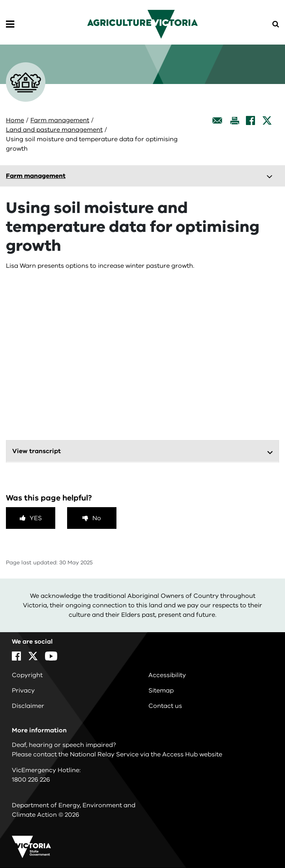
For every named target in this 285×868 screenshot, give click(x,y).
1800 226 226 (31, 780)
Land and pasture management (54, 130)
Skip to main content (0, 0)
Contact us (165, 706)
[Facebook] (250, 120)
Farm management (60, 120)
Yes (36, 518)
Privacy (23, 691)
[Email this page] (217, 120)
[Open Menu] (10, 24)
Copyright (27, 675)
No (97, 518)
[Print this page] (234, 120)
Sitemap (161, 691)
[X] (267, 120)
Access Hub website (192, 754)
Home (15, 120)
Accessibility (167, 675)
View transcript (37, 451)
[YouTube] (51, 656)
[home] (142, 24)
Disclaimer (28, 706)
